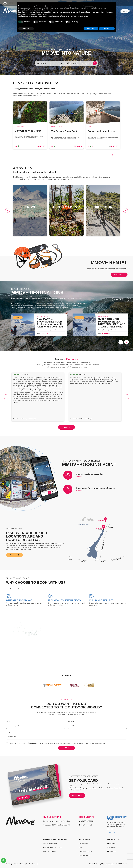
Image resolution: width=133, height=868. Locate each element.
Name (9, 721)
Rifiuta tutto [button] (91, 29)
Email (9, 732)
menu (125, 11)
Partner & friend (84, 855)
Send (66, 748)
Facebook (112, 844)
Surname (71, 721)
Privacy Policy (19, 864)
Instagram (112, 847)
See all (66, 427)
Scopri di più (119, 275)
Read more (121, 299)
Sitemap (9, 864)
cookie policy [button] (48, 10)
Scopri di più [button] (26, 29)
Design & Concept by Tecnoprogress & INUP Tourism (108, 864)
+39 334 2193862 (86, 821)
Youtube (111, 851)
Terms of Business (85, 851)
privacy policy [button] (89, 6)
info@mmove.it (86, 825)
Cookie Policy (31, 864)
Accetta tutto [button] (107, 29)
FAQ (80, 847)
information (33, 743)
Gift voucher (83, 844)
